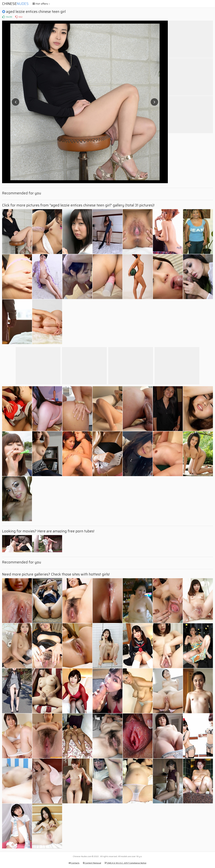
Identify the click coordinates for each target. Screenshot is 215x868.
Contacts (74, 863)
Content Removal (92, 863)
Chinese (15, 4)
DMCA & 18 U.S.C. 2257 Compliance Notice (125, 863)
